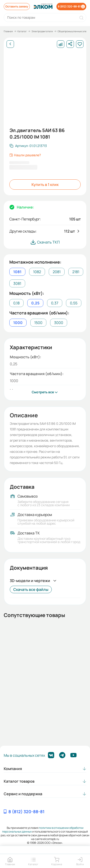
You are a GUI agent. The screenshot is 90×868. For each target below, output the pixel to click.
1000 (18, 323)
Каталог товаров (19, 781)
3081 (17, 283)
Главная (8, 31)
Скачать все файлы (31, 589)
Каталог (22, 31)
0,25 (35, 303)
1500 (38, 323)
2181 (76, 272)
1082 (37, 272)
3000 (59, 323)
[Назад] (10, 44)
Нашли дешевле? (25, 155)
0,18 (16, 303)
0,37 (55, 303)
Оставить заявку (17, 6)
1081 (17, 272)
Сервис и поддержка (23, 794)
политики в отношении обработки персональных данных (43, 830)
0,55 (74, 303)
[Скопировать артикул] (28, 146)
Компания (13, 769)
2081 (57, 272)
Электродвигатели (42, 31)
